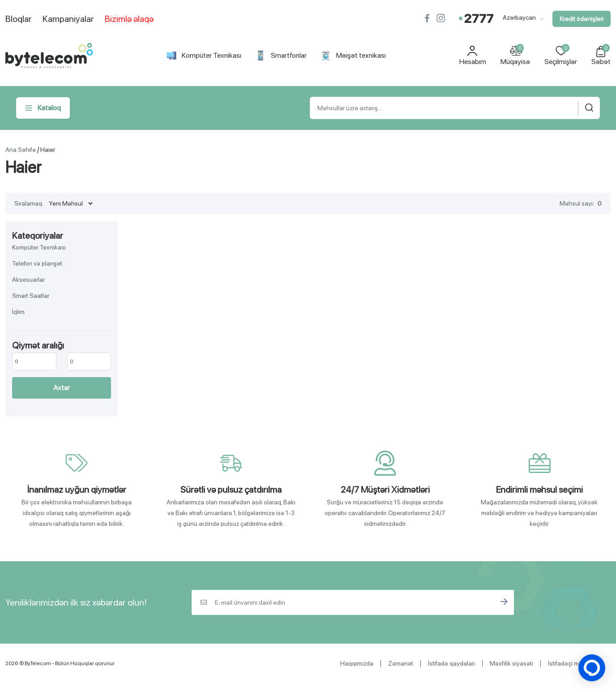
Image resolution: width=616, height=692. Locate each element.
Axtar (62, 388)
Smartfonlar (281, 56)
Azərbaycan (523, 17)
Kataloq (43, 108)
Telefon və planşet (37, 263)
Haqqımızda (357, 663)
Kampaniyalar (68, 19)
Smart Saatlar (31, 296)
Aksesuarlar (28, 279)
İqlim (18, 312)
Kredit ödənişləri (582, 19)
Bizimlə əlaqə (129, 19)
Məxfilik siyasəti (511, 663)
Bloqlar (19, 19)
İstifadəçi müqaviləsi (576, 663)
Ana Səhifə (21, 150)
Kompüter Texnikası (204, 56)
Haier (48, 150)
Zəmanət (401, 663)
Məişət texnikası (353, 56)
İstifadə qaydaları (451, 663)
